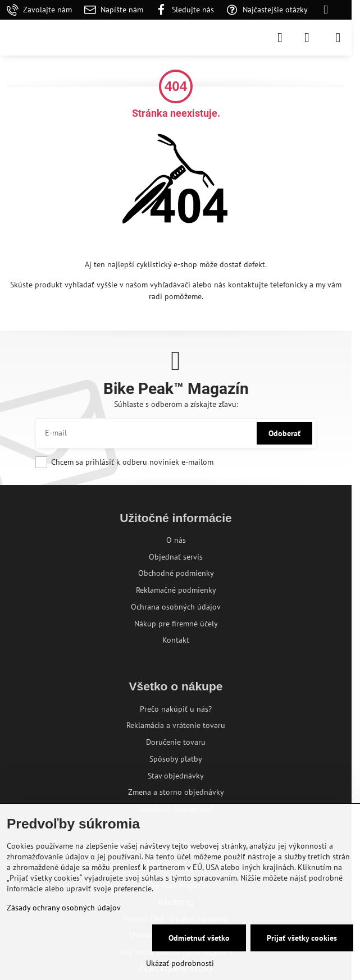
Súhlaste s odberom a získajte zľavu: (176, 404)
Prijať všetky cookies (302, 938)
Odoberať (284, 433)
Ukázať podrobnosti (180, 963)
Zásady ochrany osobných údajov (64, 908)
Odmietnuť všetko (199, 938)
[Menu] (338, 38)
